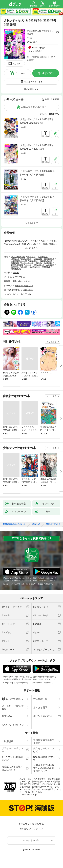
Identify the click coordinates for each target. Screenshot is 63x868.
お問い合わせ (9, 716)
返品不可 (30, 60)
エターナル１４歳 (19, 261)
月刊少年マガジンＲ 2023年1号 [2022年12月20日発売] (37, 147)
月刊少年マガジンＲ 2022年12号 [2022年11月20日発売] (38, 173)
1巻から (44, 114)
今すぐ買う (48, 73)
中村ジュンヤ (27, 263)
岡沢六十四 (26, 259)
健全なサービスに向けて (44, 750)
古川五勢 (50, 265)
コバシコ (15, 259)
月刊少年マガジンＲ (22, 281)
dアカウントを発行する (32, 824)
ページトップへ (32, 840)
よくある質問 (40, 708)
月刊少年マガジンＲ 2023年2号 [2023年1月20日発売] (37, 121)
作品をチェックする (34, 82)
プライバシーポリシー (12, 750)
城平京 (39, 263)
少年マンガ (20, 277)
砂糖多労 (33, 261)
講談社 (16, 273)
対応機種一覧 (40, 699)
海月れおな (16, 269)
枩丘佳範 (38, 259)
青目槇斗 (47, 31)
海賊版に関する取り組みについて (12, 768)
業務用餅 (15, 263)
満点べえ (15, 267)
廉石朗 (24, 267)
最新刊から (54, 114)
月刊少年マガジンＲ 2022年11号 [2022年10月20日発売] (38, 199)
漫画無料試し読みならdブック (14, 524)
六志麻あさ (43, 257)
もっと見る (51, 342)
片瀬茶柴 (48, 263)
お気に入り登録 (52, 99)
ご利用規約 (8, 741)
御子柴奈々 (49, 259)
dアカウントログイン (13, 725)
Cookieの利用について (44, 758)
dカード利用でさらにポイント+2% (40, 57)
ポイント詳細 (34, 51)
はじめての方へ (12, 699)
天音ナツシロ (46, 261)
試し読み (17, 63)
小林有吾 (46, 267)
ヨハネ (28, 265)
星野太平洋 (35, 267)
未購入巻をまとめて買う (34, 107)
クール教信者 (17, 265)
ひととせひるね (34, 31)
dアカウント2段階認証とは (12, 758)
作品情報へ (30, 89)
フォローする (57, 32)
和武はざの (39, 265)
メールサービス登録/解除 (13, 708)
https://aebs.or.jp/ (29, 795)
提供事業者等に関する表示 (44, 741)
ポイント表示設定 (43, 716)
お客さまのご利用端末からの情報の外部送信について (44, 768)
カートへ (20, 73)
